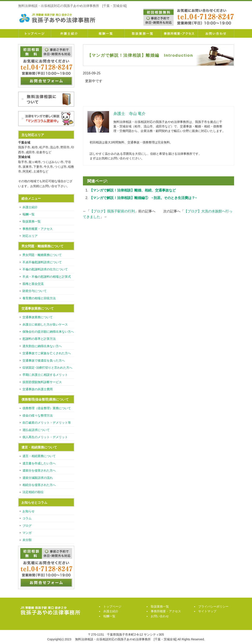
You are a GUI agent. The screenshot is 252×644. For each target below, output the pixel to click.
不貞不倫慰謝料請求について (42, 262)
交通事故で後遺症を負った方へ (44, 360)
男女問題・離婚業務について (42, 255)
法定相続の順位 (33, 492)
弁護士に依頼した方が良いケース (45, 324)
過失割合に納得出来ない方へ (42, 346)
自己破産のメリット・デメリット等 (47, 423)
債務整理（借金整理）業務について (47, 408)
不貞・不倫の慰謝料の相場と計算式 (47, 277)
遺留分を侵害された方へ (39, 470)
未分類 (27, 540)
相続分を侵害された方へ (39, 485)
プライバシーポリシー (213, 606)
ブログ (27, 526)
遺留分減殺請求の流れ (38, 478)
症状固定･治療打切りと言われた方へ (47, 368)
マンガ (27, 533)
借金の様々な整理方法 (38, 415)
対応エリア (30, 236)
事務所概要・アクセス (179, 33)
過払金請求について (36, 430)
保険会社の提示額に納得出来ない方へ (48, 332)
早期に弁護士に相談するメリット (45, 375)
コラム (27, 518)
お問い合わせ (216, 33)
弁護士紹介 (69, 33)
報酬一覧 (106, 33)
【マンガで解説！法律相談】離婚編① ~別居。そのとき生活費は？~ (143, 198)
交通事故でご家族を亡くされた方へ (47, 353)
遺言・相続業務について (39, 456)
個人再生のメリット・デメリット (45, 437)
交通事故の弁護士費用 (38, 389)
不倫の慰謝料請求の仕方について (45, 269)
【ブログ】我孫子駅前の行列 (112, 211)
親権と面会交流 (33, 284)
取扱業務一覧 (142, 33)
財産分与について (35, 291)
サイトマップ (207, 611)
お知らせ (29, 511)
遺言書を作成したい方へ (39, 463)
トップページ (34, 33)
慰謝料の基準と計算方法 (39, 339)
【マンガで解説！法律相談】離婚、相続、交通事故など (133, 190)
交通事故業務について (38, 317)
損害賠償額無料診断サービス (42, 382)
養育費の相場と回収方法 (39, 298)
